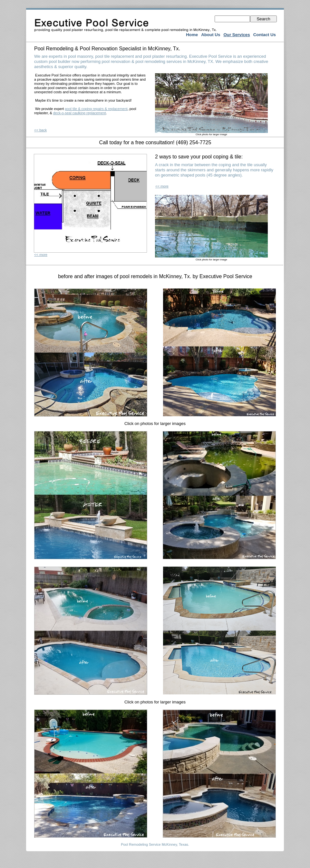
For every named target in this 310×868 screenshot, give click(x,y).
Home (192, 35)
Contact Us (265, 35)
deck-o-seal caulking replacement (80, 113)
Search (263, 19)
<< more (41, 255)
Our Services (237, 35)
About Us (211, 35)
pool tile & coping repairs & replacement (96, 109)
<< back (40, 130)
